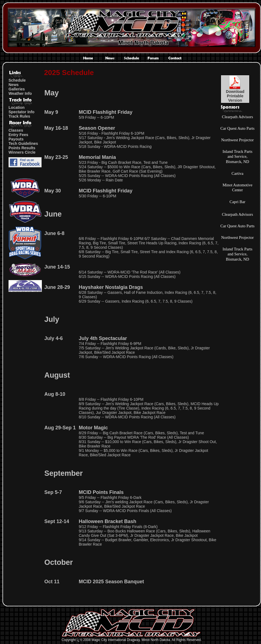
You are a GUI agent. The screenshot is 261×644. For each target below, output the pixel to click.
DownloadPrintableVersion (235, 94)
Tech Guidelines (23, 143)
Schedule (17, 80)
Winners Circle (22, 152)
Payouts (16, 139)
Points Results (22, 148)
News (14, 85)
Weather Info (20, 93)
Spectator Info (21, 112)
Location (17, 107)
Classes (16, 130)
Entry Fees (18, 135)
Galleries (17, 89)
